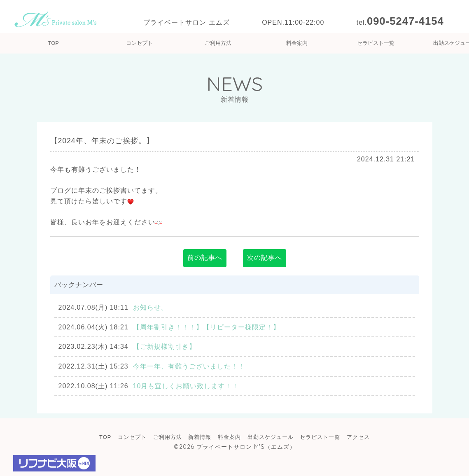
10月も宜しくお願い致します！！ (186, 386)
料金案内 (297, 43)
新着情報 (200, 437)
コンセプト (139, 43)
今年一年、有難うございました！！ (189, 366)
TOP (54, 43)
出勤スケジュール (271, 437)
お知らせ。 (150, 307)
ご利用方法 (218, 43)
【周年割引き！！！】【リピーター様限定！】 (206, 327)
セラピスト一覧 (376, 43)
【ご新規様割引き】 (164, 346)
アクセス (358, 437)
